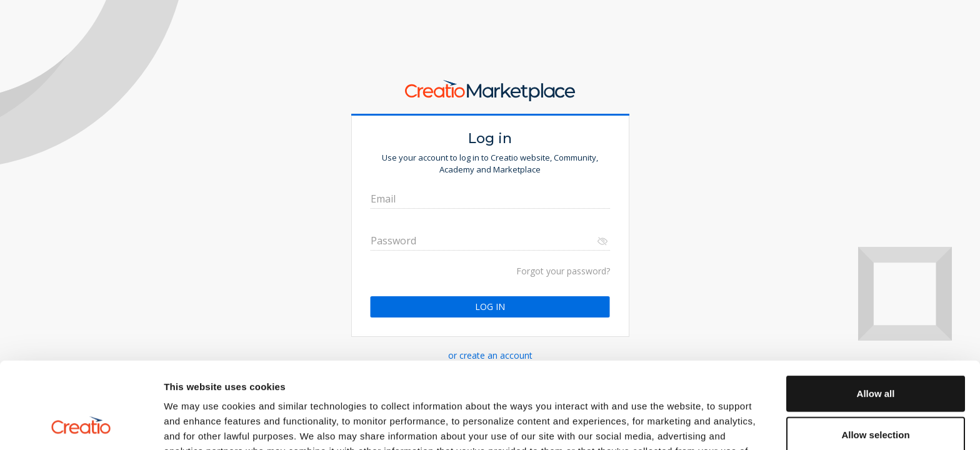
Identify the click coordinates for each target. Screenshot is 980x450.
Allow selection (875, 353)
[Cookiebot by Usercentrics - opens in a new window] (81, 426)
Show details (656, 425)
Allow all (876, 312)
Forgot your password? (563, 271)
